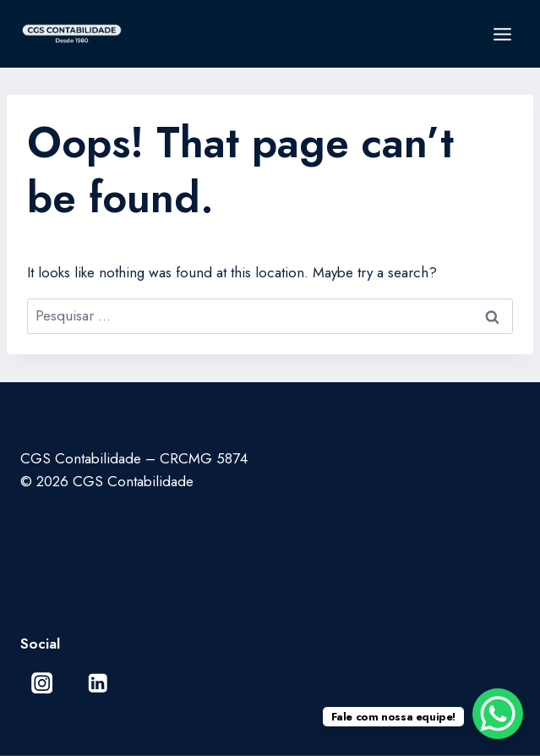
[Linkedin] (98, 683)
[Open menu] (502, 34)
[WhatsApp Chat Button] (498, 714)
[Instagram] (42, 683)
